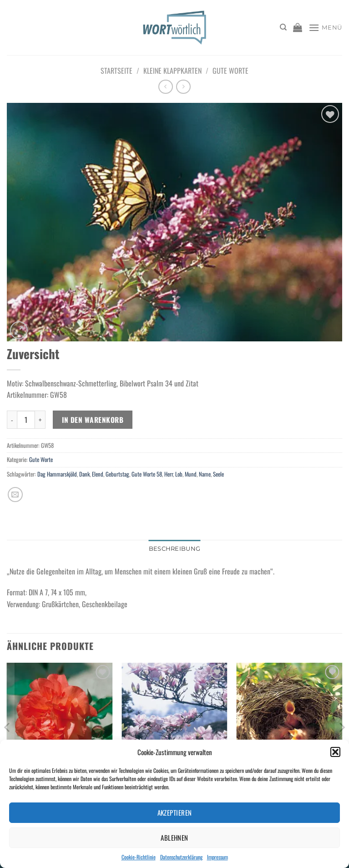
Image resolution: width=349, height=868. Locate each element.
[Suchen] (283, 27)
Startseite (116, 71)
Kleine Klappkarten (172, 71)
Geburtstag (117, 474)
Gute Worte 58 (147, 474)
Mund (191, 474)
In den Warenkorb (93, 419)
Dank (84, 474)
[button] (335, 752)
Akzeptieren (175, 812)
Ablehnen (174, 838)
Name (205, 474)
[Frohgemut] (289, 726)
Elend (98, 474)
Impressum (217, 857)
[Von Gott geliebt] (60, 726)
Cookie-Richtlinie (139, 857)
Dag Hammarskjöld (57, 474)
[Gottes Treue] (174, 726)
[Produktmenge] (26, 420)
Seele (218, 474)
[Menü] (325, 28)
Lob (179, 474)
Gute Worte (230, 71)
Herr (169, 474)
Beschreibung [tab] (174, 549)
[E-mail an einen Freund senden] (15, 495)
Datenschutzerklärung (181, 857)
